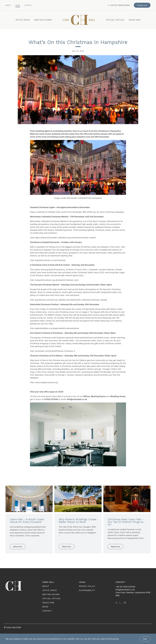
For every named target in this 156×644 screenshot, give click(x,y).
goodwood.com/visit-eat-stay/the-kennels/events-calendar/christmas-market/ (71, 300)
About (8, 5)
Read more (18, 547)
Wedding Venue (118, 396)
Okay (145, 639)
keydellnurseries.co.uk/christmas (50, 260)
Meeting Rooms (43, 20)
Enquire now (142, 5)
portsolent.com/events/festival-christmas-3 (55, 351)
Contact (28, 5)
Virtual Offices (115, 20)
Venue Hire (135, 20)
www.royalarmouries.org (46, 382)
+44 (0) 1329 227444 (120, 5)
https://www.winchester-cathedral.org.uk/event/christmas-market (65, 238)
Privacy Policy (87, 586)
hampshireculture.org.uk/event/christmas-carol (57, 280)
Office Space (23, 20)
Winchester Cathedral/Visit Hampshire (84, 198)
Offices (86, 396)
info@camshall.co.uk (77, 399)
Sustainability (87, 590)
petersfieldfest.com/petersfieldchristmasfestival (57, 328)
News (18, 5)
